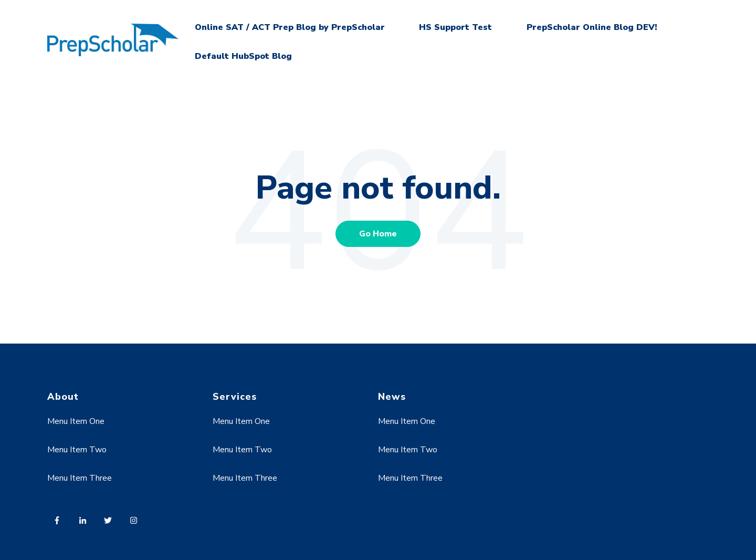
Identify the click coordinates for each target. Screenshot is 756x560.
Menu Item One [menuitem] (76, 421)
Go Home (378, 234)
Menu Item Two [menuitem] (77, 450)
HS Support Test (455, 27)
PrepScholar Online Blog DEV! (592, 27)
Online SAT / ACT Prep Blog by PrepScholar (290, 27)
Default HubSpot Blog (243, 56)
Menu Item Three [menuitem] (80, 478)
